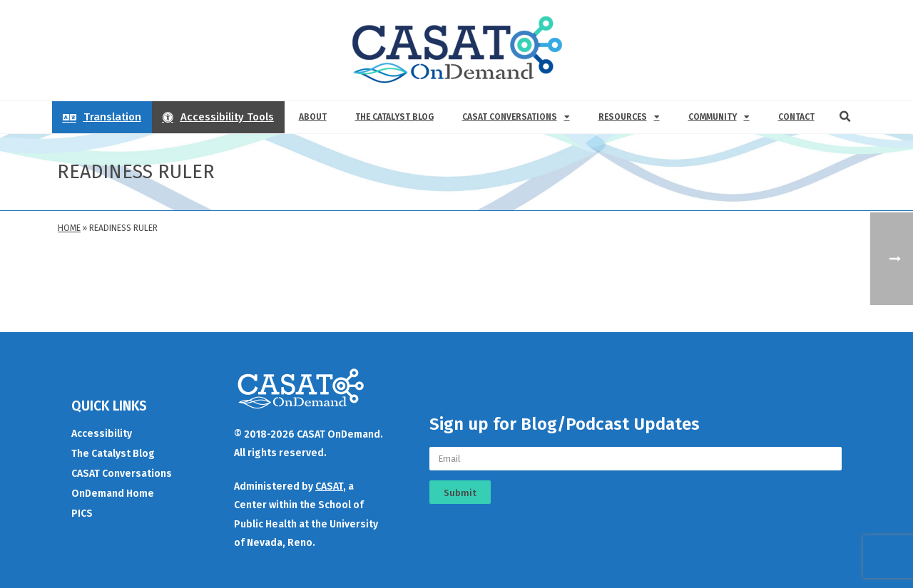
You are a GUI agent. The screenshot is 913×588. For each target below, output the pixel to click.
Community (719, 117)
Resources (629, 117)
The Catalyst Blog (394, 117)
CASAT (329, 486)
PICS (82, 514)
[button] (845, 117)
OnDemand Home (113, 494)
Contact (796, 117)
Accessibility (102, 434)
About (313, 117)
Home (69, 228)
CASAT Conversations (516, 117)
